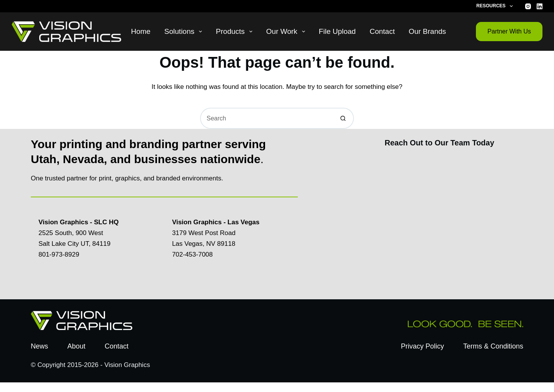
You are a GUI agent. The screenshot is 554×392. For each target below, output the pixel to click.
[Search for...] (266, 118)
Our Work (287, 32)
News (39, 346)
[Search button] (343, 118)
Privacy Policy (422, 346)
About (76, 346)
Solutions (185, 32)
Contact (382, 31)
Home (141, 31)
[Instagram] (528, 6)
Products (236, 32)
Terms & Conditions (493, 346)
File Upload (337, 31)
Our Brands (427, 31)
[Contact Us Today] (438, 221)
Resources (496, 6)
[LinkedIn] (540, 6)
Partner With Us (509, 31)
